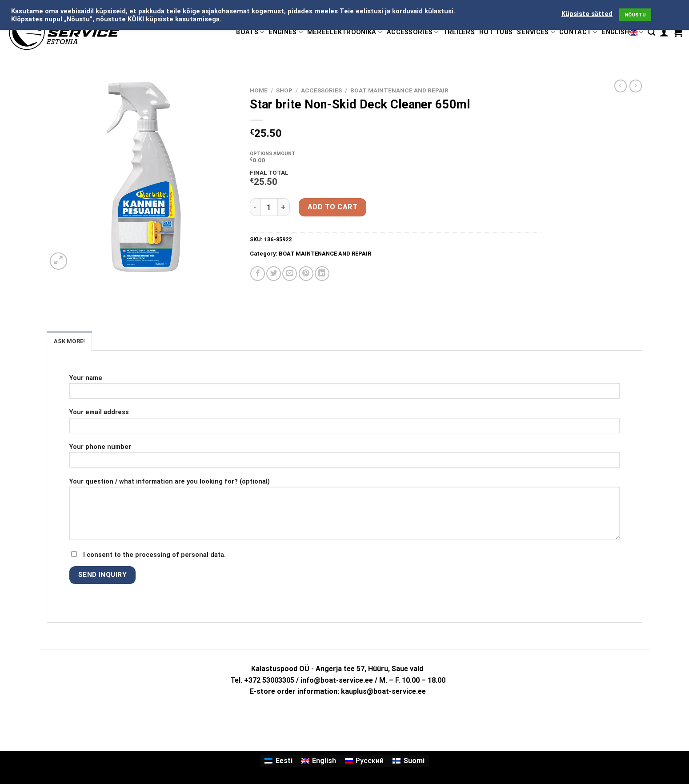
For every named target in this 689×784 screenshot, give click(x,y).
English (623, 32)
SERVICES (536, 32)
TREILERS (459, 32)
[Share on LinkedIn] (322, 274)
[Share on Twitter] (274, 274)
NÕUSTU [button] (635, 15)
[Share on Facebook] (258, 274)
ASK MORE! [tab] (69, 341)
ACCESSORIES (413, 32)
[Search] (651, 32)
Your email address (344, 424)
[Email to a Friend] (290, 274)
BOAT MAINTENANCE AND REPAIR (399, 90)
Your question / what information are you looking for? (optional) (344, 512)
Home (259, 90)
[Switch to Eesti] (278, 761)
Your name (344, 390)
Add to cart (332, 207)
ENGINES (286, 32)
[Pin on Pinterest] (306, 274)
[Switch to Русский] (364, 761)
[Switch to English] (319, 761)
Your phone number (344, 458)
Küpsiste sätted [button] (587, 14)
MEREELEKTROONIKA (345, 32)
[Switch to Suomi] (408, 761)
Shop (284, 90)
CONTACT (578, 32)
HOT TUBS (496, 32)
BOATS (250, 32)
